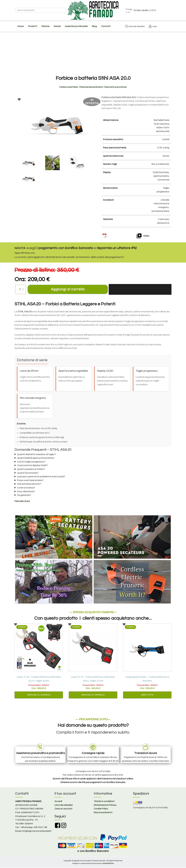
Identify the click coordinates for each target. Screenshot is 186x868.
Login (154, 26)
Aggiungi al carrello (68, 289)
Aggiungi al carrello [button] (39, 695)
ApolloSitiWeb (108, 864)
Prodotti (33, 26)
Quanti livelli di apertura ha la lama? (36, 458)
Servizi (57, 26)
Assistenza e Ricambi (76, 26)
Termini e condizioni (104, 802)
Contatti (106, 26)
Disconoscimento (103, 813)
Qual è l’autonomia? (28, 473)
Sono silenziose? (26, 492)
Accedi (58, 802)
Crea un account (63, 809)
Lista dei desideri (136, 26)
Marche (45, 26)
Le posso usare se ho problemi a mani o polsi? (41, 477)
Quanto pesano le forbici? (31, 469)
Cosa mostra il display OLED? (32, 466)
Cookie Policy (101, 809)
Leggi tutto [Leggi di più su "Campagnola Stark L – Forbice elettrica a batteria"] (147, 695)
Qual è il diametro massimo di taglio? (36, 454)
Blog (94, 26)
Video (146, 236)
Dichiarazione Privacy (105, 805)
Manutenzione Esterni (91, 87)
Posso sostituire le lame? (30, 480)
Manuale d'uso (22, 501)
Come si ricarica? (26, 488)
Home (21, 26)
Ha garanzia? (24, 495)
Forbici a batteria (69, 87)
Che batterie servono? (29, 484)
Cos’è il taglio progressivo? (31, 462)
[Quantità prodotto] (21, 289)
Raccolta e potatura (116, 87)
